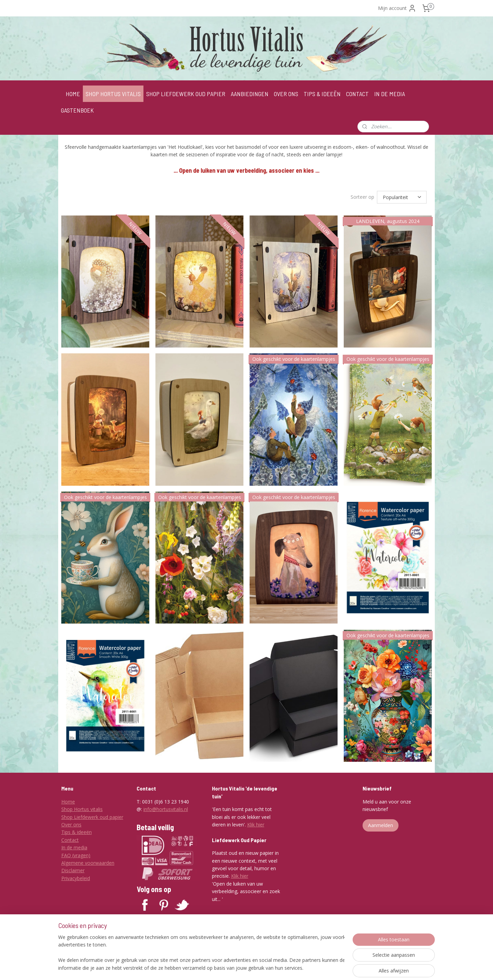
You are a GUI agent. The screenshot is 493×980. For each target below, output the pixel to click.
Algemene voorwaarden (88, 863)
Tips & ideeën (77, 832)
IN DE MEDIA (390, 94)
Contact (70, 840)
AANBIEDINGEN (250, 94)
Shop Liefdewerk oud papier (92, 817)
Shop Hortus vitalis (82, 809)
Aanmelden (381, 825)
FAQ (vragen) (76, 855)
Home (68, 802)
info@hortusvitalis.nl (166, 809)
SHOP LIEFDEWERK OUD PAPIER (186, 94)
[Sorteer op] (402, 197)
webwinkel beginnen (278, 968)
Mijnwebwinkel (338, 968)
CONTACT (357, 94)
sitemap (238, 968)
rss (252, 968)
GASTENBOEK (77, 110)
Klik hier (256, 825)
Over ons (71, 825)
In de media (74, 847)
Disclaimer (73, 870)
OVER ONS (286, 94)
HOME (73, 94)
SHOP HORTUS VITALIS (113, 94)
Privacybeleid (76, 878)
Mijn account (397, 8)
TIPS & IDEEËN (322, 94)
